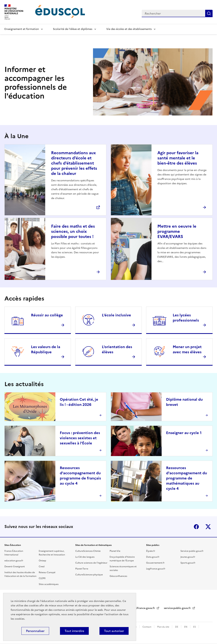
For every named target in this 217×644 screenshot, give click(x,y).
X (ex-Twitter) (208, 527)
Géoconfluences (118, 576)
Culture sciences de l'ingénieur (91, 563)
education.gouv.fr (14, 561)
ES (195, 627)
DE (177, 627)
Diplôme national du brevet (184, 402)
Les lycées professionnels (186, 318)
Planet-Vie (115, 551)
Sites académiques (49, 584)
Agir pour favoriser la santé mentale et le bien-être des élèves (178, 158)
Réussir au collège (47, 315)
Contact (147, 627)
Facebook (196, 527)
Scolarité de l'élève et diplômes (73, 29)
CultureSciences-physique (89, 575)
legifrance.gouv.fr (144, 608)
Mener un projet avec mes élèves (187, 349)
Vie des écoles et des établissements (129, 29)
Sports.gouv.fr (188, 563)
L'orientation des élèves (117, 349)
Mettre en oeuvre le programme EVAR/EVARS (177, 231)
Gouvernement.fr (155, 563)
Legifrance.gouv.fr (156, 569)
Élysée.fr (151, 551)
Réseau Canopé (47, 572)
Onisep (42, 561)
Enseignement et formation (22, 29)
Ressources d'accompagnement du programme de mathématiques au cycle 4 (187, 478)
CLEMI (42, 578)
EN (186, 627)
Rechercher (209, 13)
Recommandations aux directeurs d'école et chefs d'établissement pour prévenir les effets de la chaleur (74, 163)
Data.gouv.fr (153, 557)
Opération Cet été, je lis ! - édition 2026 (79, 402)
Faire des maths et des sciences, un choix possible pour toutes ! (73, 231)
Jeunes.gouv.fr (188, 557)
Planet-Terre (82, 569)
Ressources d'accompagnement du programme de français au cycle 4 (80, 476)
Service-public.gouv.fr (192, 551)
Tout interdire (74, 631)
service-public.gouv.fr (178, 608)
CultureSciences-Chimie (88, 551)
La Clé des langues (85, 557)
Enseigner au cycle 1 (184, 433)
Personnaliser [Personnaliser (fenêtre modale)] (35, 631)
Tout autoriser (114, 631)
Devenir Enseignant (15, 567)
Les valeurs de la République (46, 349)
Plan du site (163, 627)
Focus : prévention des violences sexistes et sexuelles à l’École (80, 438)
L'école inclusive (116, 315)
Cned (42, 567)
